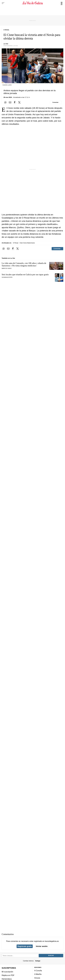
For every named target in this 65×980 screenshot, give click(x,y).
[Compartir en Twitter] (19, 102)
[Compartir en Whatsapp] (5, 102)
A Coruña (38, 971)
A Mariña (38, 974)
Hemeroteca (7, 979)
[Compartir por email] (10, 102)
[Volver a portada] (32, 3)
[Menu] (3, 3)
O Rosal (16, 243)
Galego (38, 961)
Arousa (37, 978)
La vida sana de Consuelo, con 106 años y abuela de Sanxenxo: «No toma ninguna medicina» (24, 264)
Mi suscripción (7, 972)
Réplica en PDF (8, 975)
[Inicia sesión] (61, 3)
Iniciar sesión (42, 946)
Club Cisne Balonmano (27, 243)
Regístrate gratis (25, 946)
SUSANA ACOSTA (7, 277)
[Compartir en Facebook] (15, 102)
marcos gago (7, 268)
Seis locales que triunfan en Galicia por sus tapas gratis (25, 274)
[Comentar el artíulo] (56, 102)
